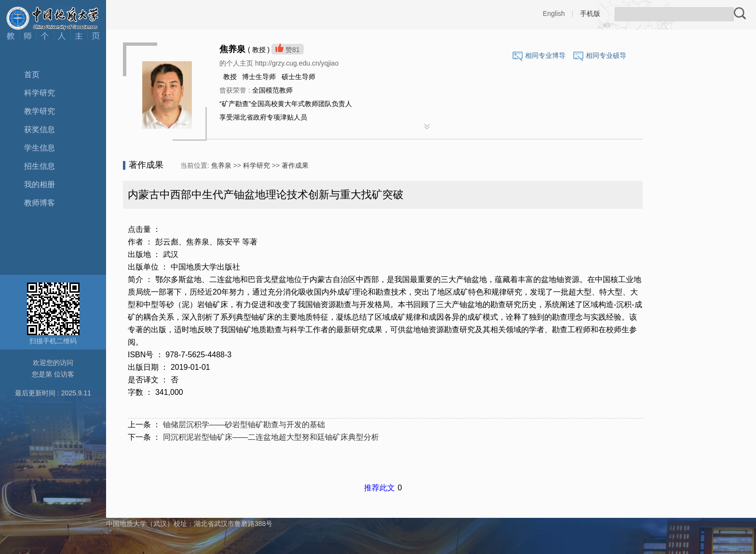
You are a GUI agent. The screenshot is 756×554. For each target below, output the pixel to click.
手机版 (590, 14)
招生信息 (40, 166)
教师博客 (40, 203)
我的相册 (40, 184)
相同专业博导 (545, 55)
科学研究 (40, 93)
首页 (32, 74)
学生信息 (40, 148)
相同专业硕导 (606, 55)
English (554, 14)
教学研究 (40, 111)
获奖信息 (40, 129)
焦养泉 (221, 165)
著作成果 (295, 165)
